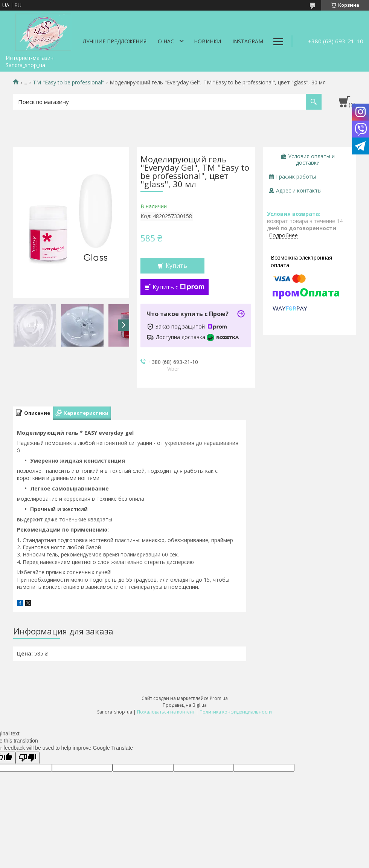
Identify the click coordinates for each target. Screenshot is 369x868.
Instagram (248, 41)
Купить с (178, 287)
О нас (166, 41)
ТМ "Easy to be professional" (69, 83)
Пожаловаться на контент (166, 712)
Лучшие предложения (115, 41)
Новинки (207, 41)
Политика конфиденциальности (236, 712)
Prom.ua (219, 698)
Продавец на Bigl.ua (185, 705)
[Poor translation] (27, 758)
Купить (176, 266)
